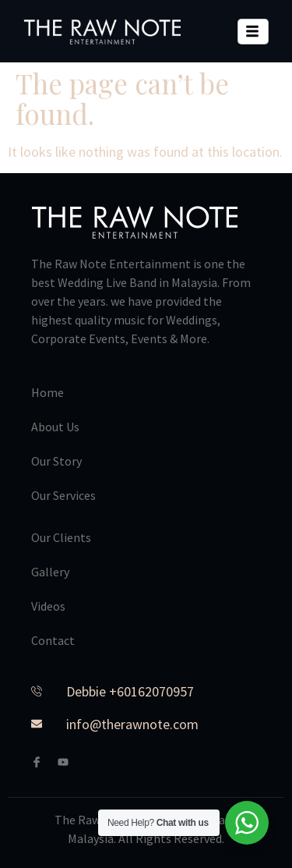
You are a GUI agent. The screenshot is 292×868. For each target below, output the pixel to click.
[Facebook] (43, 762)
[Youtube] (69, 762)
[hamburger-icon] (253, 32)
